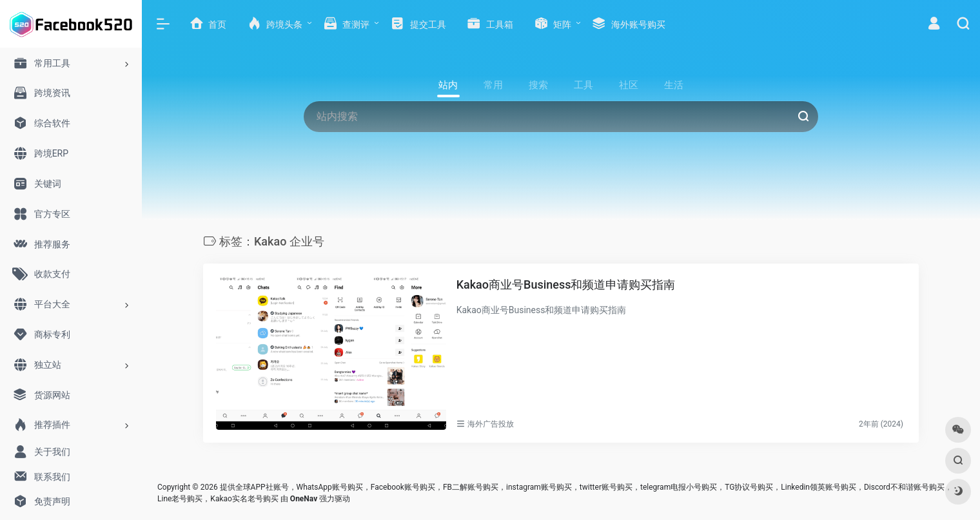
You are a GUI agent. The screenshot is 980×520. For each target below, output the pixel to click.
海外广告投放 (491, 424)
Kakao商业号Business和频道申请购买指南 (566, 284)
